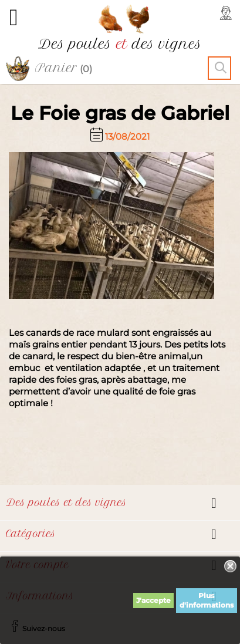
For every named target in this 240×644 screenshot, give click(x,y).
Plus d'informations (207, 600)
